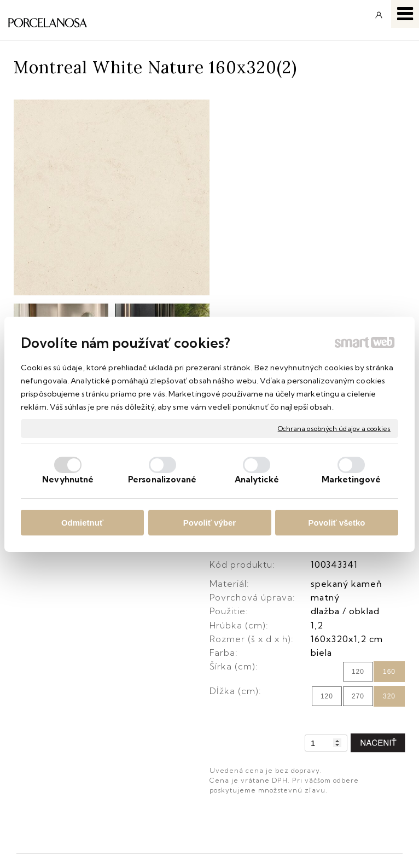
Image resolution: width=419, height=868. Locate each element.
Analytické (257, 479)
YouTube (260, 774)
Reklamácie (41, 774)
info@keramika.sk (279, 659)
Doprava (34, 758)
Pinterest (259, 791)
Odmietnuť (82, 523)
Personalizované (162, 479)
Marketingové (351, 479)
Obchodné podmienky (62, 741)
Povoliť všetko (337, 523)
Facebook (262, 741)
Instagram (262, 758)
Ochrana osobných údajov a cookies (334, 428)
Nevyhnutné (68, 479)
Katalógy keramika (55, 791)
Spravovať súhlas (339, 844)
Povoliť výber (209, 523)
